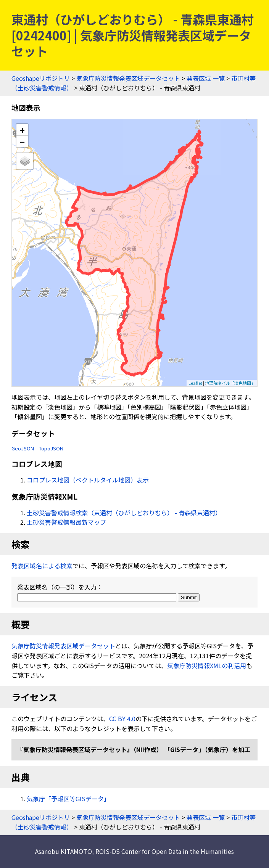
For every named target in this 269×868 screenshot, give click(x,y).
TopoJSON (51, 448)
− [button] (22, 141)
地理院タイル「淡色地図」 (230, 383)
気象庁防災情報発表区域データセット (128, 78)
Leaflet (195, 383)
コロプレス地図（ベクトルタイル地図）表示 (88, 480)
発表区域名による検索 (42, 566)
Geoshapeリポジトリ (41, 78)
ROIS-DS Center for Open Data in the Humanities (165, 851)
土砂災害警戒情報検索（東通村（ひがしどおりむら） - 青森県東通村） (124, 513)
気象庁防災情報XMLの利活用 (207, 665)
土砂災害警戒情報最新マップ (66, 522)
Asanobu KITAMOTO (64, 851)
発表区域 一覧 (206, 78)
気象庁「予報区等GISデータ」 (68, 799)
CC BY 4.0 (122, 719)
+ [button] (22, 130)
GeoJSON (23, 448)
